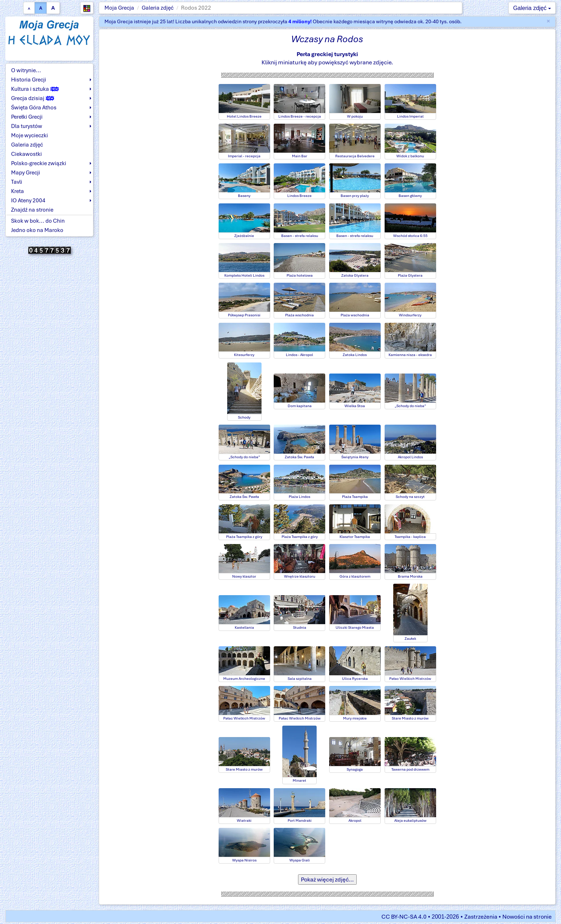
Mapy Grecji (26, 173)
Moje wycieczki (30, 135)
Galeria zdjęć (158, 8)
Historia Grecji (29, 80)
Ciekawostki (26, 154)
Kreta (18, 191)
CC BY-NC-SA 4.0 (404, 917)
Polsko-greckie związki (39, 163)
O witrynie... (26, 70)
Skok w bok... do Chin (38, 221)
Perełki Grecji (27, 117)
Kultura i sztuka (35, 89)
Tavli (17, 182)
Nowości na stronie (527, 917)
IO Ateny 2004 (28, 201)
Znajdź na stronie (32, 210)
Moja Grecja (119, 8)
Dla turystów (27, 126)
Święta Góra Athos (34, 108)
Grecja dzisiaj (33, 98)
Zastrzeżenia (481, 917)
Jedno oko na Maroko (37, 230)
